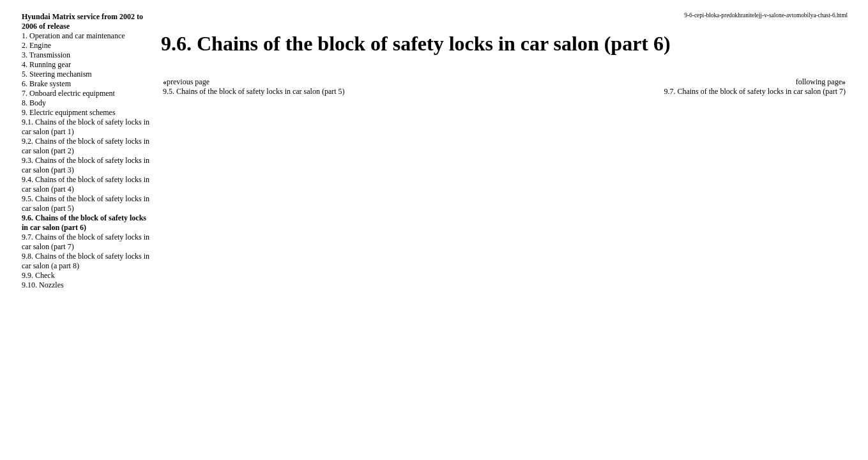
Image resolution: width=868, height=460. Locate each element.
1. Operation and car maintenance (73, 36)
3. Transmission (46, 55)
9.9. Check (38, 275)
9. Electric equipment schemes (69, 112)
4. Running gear (46, 65)
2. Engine (36, 45)
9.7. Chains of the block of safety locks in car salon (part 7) (755, 91)
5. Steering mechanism (57, 74)
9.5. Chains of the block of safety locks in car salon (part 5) (254, 91)
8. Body (34, 103)
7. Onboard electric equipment (68, 93)
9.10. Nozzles (43, 285)
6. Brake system (46, 84)
